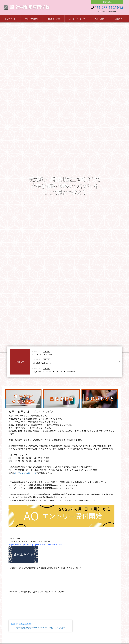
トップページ (10, 19)
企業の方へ (120, 19)
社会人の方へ (100, 19)
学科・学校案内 (31, 19)
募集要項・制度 (54, 19)
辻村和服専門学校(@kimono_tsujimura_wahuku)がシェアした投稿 (40, 628)
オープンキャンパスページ (25, 473)
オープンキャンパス (77, 19)
